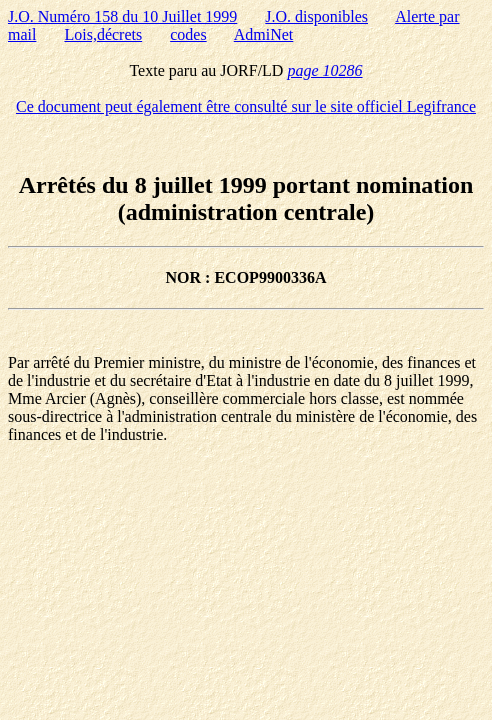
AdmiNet (264, 34)
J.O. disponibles (316, 16)
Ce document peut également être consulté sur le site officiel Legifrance (246, 106)
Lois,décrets (103, 34)
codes (188, 34)
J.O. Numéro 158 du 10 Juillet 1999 (122, 16)
